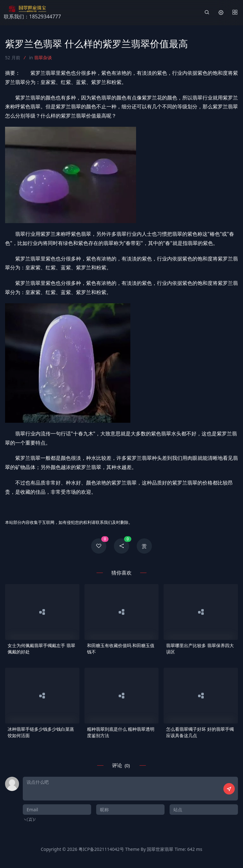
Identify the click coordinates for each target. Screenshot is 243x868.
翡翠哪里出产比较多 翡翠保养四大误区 (200, 649)
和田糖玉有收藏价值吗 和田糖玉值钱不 (121, 649)
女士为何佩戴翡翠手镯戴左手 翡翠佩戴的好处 (41, 649)
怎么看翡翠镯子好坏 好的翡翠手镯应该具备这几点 (200, 732)
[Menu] (235, 13)
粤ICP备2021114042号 (101, 849)
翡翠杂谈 (43, 58)
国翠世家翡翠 (160, 849)
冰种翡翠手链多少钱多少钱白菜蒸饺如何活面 (41, 732)
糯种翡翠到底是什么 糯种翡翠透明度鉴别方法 (121, 732)
